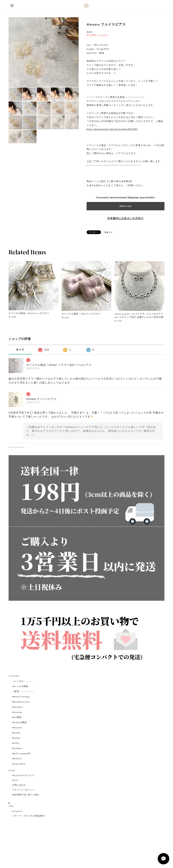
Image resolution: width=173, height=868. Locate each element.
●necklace (18, 707)
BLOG (15, 780)
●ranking (17, 748)
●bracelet (17, 728)
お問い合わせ (19, 785)
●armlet (16, 733)
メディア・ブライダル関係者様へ (29, 816)
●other (16, 743)
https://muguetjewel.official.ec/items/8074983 (112, 129)
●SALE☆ (17, 759)
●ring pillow (19, 764)
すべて (20, 350)
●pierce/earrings (21, 697)
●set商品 (17, 717)
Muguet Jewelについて (23, 775)
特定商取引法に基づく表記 (26, 795)
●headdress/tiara (21, 702)
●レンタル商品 (20, 686)
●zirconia (17, 712)
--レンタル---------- (23, 681)
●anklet (16, 738)
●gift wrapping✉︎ (21, 753)
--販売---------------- (23, 691)
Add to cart (125, 206)
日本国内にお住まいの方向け (125, 218)
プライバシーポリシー (23, 790)
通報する (109, 233)
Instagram (17, 811)
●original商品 (20, 722)
